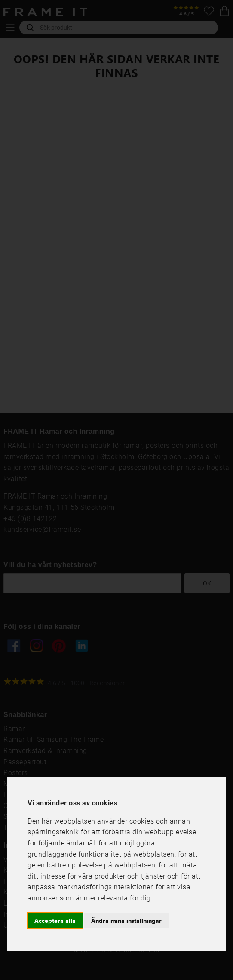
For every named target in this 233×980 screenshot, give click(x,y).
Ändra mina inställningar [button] (126, 920)
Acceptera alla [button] (55, 920)
